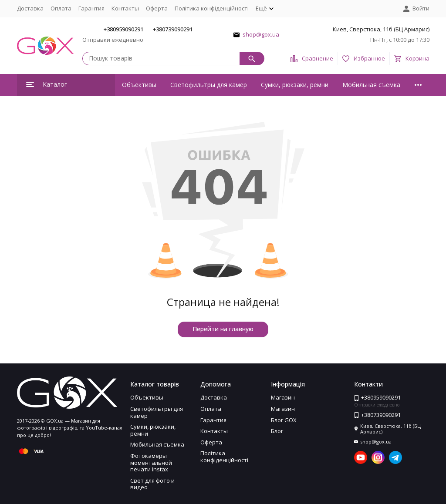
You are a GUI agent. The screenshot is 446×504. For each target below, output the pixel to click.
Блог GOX (284, 420)
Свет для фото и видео (152, 484)
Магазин (283, 397)
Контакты (125, 8)
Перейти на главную (223, 329)
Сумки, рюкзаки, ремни (295, 85)
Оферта (157, 8)
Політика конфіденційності (212, 8)
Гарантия (91, 8)
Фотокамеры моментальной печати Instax (151, 462)
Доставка (30, 8)
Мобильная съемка (371, 85)
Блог (277, 431)
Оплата (61, 8)
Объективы (139, 85)
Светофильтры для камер (209, 85)
